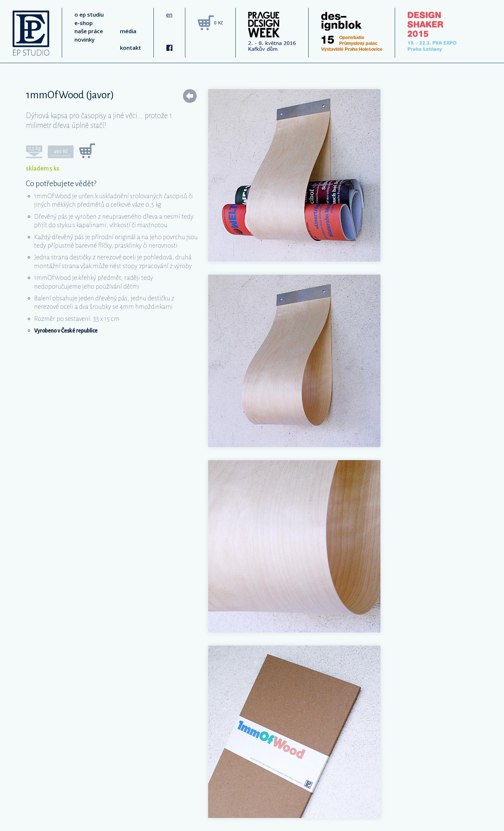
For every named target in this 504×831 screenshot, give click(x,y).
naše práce (89, 31)
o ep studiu (89, 14)
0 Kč (219, 23)
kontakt (131, 48)
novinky (85, 40)
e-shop (84, 23)
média (128, 31)
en (169, 14)
